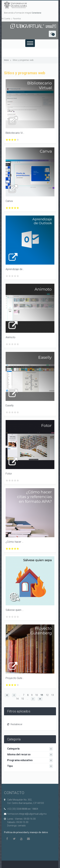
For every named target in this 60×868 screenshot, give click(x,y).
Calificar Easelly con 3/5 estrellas (12, 412)
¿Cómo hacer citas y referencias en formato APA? (15, 542)
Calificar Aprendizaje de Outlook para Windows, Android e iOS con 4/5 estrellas (15, 276)
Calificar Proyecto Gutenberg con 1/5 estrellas (7, 685)
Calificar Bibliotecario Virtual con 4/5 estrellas (15, 140)
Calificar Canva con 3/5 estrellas (12, 208)
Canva (9, 201)
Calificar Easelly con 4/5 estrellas (15, 412)
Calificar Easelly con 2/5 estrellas (10, 412)
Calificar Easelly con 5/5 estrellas (18, 412)
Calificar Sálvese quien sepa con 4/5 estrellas (15, 617)
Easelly (10, 405)
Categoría (13, 749)
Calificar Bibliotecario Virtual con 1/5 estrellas (7, 140)
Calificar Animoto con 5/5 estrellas (18, 344)
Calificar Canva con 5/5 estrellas (18, 208)
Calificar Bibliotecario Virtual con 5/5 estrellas (18, 140)
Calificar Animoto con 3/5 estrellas (12, 344)
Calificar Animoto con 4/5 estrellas (15, 344)
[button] (52, 34)
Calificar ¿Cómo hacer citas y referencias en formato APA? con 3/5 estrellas (12, 549)
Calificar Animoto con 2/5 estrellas (10, 344)
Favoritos (17, 19)
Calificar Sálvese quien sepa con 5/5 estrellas (18, 617)
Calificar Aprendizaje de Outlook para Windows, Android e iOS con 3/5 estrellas (12, 276)
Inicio (6, 60)
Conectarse (36, 13)
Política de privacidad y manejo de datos (26, 832)
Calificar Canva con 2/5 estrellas (10, 208)
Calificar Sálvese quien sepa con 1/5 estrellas (7, 617)
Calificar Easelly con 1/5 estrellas (7, 412)
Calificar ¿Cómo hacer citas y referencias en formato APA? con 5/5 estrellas (18, 549)
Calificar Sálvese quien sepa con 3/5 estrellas (12, 617)
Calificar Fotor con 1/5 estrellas (7, 481)
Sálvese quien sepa (15, 610)
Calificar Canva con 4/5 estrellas (15, 208)
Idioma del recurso (19, 754)
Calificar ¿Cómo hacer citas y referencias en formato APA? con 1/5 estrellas (7, 549)
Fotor (9, 474)
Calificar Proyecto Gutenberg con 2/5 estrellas (10, 685)
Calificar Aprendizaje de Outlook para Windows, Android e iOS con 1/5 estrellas (7, 276)
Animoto (10, 337)
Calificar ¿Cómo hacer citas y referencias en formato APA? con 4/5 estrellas (15, 549)
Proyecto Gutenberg (15, 678)
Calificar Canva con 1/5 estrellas (7, 208)
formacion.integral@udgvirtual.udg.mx (27, 814)
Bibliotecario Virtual (15, 133)
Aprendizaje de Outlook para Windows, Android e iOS (15, 269)
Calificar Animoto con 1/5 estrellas (7, 344)
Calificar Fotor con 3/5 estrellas (12, 481)
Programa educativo (20, 760)
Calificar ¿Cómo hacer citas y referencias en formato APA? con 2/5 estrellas (10, 549)
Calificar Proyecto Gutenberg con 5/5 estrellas (18, 685)
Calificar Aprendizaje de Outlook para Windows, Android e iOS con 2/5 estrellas (10, 276)
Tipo (10, 766)
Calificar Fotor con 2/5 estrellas (10, 481)
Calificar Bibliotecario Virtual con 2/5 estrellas (10, 140)
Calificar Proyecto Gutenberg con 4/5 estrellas (15, 685)
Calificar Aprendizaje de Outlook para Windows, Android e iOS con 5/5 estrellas (18, 276)
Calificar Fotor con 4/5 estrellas (15, 481)
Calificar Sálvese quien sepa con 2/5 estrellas (10, 617)
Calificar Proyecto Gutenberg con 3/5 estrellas (12, 685)
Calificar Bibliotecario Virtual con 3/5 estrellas (12, 140)
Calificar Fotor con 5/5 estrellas (18, 481)
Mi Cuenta (6, 19)
